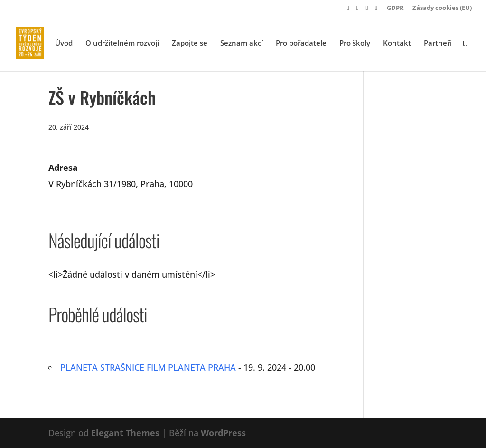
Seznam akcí (242, 43)
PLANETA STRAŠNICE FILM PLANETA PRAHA (148, 367)
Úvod (64, 43)
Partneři (438, 43)
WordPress (223, 433)
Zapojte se (190, 43)
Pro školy (355, 43)
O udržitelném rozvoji (122, 43)
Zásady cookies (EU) (442, 8)
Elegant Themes (125, 433)
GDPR (395, 8)
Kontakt (397, 43)
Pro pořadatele (301, 43)
